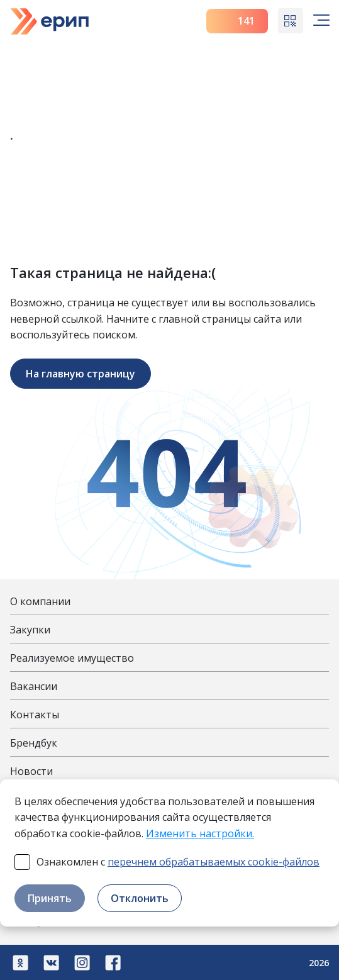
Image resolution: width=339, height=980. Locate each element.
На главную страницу (81, 374)
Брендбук (34, 743)
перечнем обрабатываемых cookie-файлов (214, 862)
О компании (40, 601)
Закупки (30, 630)
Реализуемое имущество (72, 658)
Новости (31, 771)
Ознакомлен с (178, 862)
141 (237, 21)
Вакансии (34, 686)
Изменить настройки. (200, 833)
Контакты (35, 715)
